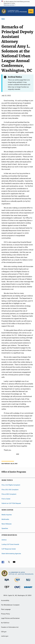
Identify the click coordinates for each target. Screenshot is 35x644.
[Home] (17, 11)
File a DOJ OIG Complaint (10, 490)
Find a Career (6, 499)
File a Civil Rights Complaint (11, 485)
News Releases (7, 524)
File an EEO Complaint (9, 494)
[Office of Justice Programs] (4, 11)
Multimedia (5, 519)
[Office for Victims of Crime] (17, 588)
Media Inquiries (7, 515)
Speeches (5, 528)
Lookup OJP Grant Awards (10, 544)
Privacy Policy (5, 614)
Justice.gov (5, 636)
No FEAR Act (5, 623)
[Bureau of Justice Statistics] (17, 582)
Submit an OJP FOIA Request (11, 503)
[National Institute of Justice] (28, 581)
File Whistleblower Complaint (10, 605)
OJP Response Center (9, 549)
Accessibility (5, 600)
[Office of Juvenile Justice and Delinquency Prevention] (7, 589)
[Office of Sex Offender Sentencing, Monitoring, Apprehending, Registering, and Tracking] (28, 588)
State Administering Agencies (11, 554)
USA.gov (4, 632)
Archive (4, 540)
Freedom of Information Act (10, 627)
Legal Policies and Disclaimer (10, 618)
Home (3, 19)
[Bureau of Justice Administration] (7, 581)
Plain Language (6, 609)
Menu (31, 11)
